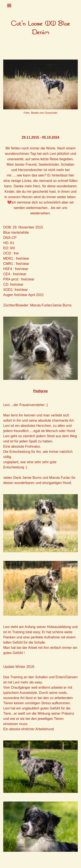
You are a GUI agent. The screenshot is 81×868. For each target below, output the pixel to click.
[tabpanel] (40, 28)
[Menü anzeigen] (9, 5)
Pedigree (41, 391)
